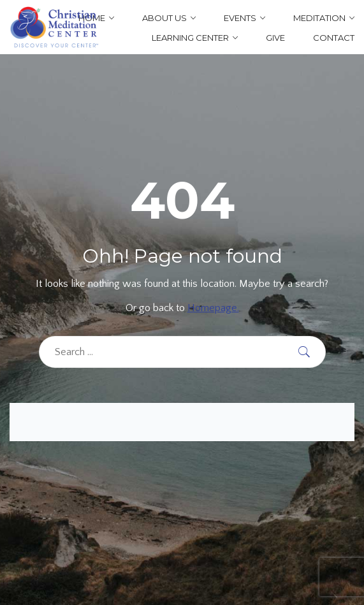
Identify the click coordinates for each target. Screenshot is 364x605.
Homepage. (213, 308)
